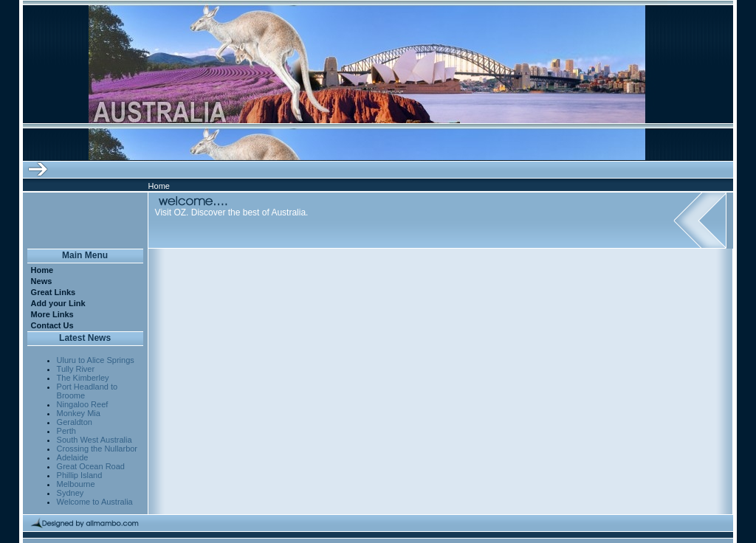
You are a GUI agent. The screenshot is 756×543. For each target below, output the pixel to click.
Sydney (71, 493)
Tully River (76, 369)
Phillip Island (80, 475)
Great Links (54, 292)
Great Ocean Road (91, 466)
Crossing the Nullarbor (97, 449)
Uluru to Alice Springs (96, 360)
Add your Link (58, 303)
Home (42, 270)
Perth (66, 431)
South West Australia (94, 440)
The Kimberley (83, 378)
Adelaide (73, 457)
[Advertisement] (339, 271)
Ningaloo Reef (83, 404)
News (42, 281)
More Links (52, 314)
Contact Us (52, 325)
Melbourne (76, 484)
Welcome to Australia (95, 502)
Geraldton (75, 422)
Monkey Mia (79, 413)
